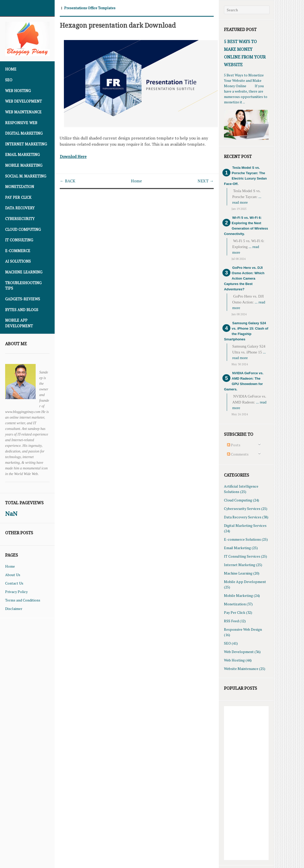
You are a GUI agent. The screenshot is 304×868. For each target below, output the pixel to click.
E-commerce (18, 251)
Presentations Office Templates (90, 8)
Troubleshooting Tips (23, 286)
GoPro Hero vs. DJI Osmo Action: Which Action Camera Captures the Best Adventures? (244, 278)
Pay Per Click (18, 197)
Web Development (23, 101)
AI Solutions (18, 261)
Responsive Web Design (243, 629)
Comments (238, 454)
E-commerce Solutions (242, 539)
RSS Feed (231, 621)
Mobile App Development (19, 323)
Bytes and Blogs (22, 310)
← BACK (68, 180)
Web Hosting (18, 91)
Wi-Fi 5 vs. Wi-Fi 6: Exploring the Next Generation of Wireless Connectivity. (246, 226)
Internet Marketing (26, 144)
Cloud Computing (23, 229)
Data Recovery (20, 208)
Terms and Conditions (23, 600)
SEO (9, 80)
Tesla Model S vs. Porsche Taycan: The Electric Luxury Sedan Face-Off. (245, 176)
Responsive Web (21, 123)
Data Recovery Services (243, 517)
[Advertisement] (246, 783)
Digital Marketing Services (245, 525)
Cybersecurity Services (242, 509)
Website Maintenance (241, 669)
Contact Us (14, 583)
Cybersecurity (20, 219)
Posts (234, 445)
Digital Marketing (24, 133)
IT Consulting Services (242, 556)
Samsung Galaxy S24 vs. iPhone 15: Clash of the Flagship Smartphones (246, 331)
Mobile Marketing (24, 165)
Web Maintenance (23, 112)
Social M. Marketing (26, 176)
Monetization (20, 187)
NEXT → (206, 180)
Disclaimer (14, 609)
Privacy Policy (16, 592)
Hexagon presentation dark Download (119, 25)
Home (11, 69)
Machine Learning (24, 272)
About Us (13, 575)
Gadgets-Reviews (23, 299)
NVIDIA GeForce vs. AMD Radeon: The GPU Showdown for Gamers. (244, 381)
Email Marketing (22, 155)
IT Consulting (19, 240)
